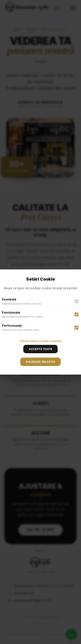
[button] (40, 322)
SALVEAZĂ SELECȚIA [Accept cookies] (40, 362)
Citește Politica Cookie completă (40, 341)
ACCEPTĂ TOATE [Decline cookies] (40, 349)
